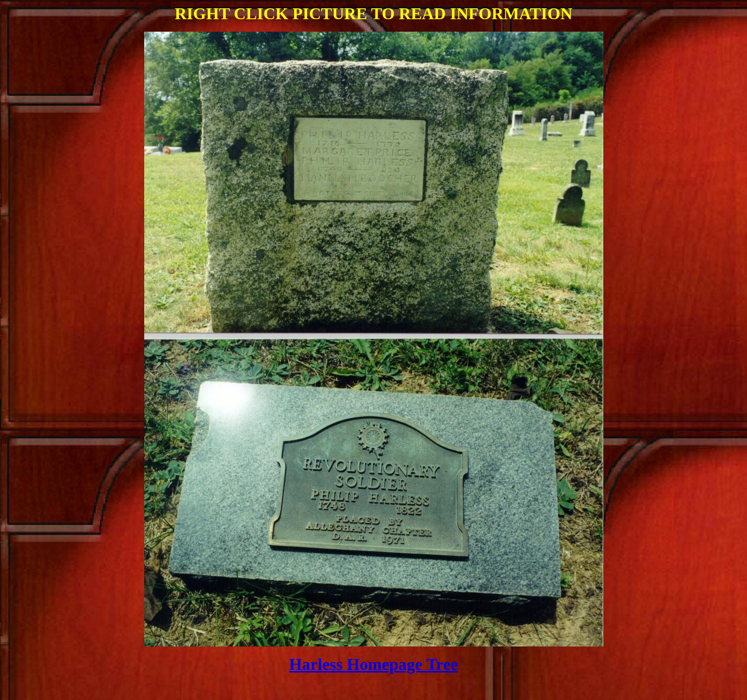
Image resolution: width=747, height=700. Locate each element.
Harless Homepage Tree (373, 664)
